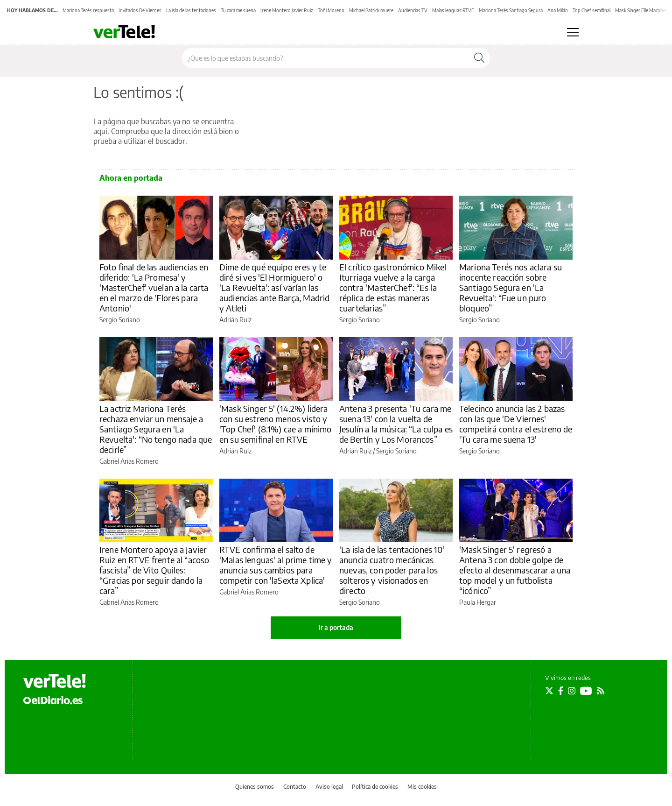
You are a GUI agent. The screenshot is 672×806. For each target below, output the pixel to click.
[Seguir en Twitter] (549, 691)
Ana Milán (558, 10)
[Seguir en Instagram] (572, 691)
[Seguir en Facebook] (561, 691)
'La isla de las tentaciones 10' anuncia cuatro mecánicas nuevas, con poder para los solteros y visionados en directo (392, 570)
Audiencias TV (413, 10)
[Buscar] (479, 58)
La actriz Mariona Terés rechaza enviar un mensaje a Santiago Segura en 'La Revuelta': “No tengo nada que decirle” (156, 429)
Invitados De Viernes (140, 10)
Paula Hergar (478, 602)
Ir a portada (336, 627)
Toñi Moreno (331, 10)
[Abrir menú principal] (573, 32)
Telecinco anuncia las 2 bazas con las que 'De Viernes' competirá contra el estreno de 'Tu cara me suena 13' (516, 424)
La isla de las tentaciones (191, 10)
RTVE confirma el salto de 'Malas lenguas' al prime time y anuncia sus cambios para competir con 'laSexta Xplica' (276, 565)
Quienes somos (255, 787)
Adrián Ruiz (235, 320)
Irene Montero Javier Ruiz (287, 10)
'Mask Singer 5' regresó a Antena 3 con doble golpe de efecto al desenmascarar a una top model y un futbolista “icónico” (515, 570)
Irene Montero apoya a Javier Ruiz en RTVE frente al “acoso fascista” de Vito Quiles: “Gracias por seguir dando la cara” (154, 570)
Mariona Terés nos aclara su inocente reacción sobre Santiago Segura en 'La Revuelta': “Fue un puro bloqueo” (511, 287)
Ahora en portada (131, 178)
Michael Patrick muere (371, 10)
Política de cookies (375, 787)
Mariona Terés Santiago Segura (511, 10)
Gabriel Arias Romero (129, 461)
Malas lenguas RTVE (453, 10)
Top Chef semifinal (591, 10)
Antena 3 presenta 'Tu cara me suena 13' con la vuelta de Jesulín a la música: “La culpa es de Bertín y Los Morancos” (396, 424)
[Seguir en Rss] (601, 691)
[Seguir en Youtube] (586, 691)
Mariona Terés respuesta (88, 10)
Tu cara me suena (238, 10)
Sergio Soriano (120, 320)
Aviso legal (329, 787)
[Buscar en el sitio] (325, 58)
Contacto (295, 787)
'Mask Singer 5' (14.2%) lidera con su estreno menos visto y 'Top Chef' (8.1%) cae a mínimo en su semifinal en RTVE (276, 424)
